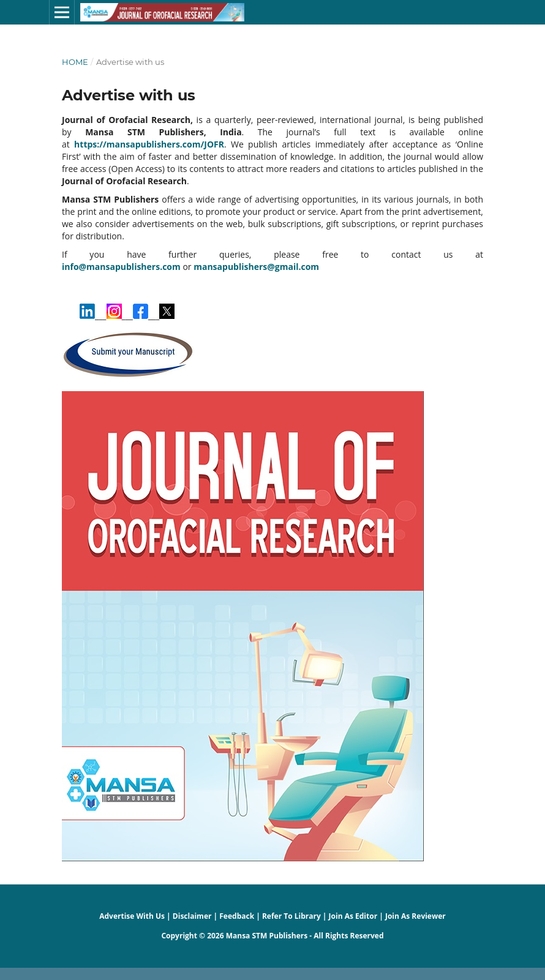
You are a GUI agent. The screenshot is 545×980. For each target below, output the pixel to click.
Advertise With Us (132, 916)
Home (75, 62)
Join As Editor (353, 916)
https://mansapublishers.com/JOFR (149, 144)
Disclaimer (192, 916)
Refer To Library (291, 916)
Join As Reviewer (415, 916)
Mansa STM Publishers (267, 936)
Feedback (237, 916)
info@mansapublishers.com (121, 267)
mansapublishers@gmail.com (256, 267)
